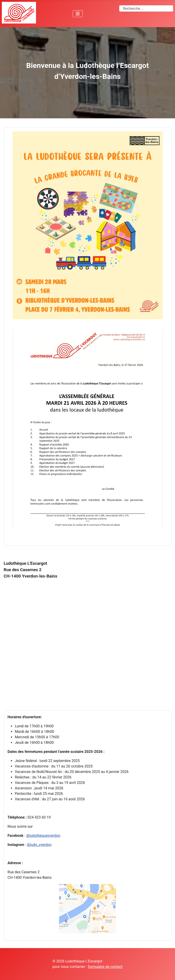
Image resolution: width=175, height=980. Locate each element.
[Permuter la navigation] (78, 14)
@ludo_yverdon (39, 845)
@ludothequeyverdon (43, 836)
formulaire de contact (105, 967)
